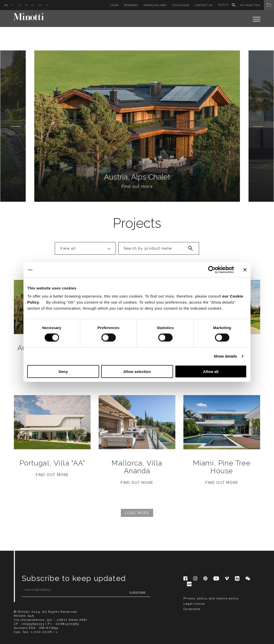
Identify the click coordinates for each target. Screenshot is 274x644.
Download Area (155, 5)
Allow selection (137, 371)
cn (40, 5)
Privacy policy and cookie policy (211, 598)
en (6, 5)
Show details (225, 356)
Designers (131, 5)
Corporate (192, 609)
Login (114, 5)
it (13, 5)
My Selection (257, 5)
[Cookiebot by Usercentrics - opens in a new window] (212, 270)
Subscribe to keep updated (74, 578)
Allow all (211, 371)
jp (47, 5)
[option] (137, 126)
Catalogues (181, 5)
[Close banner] (245, 270)
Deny (63, 371)
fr (26, 5)
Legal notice (194, 604)
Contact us (204, 5)
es (33, 5)
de (19, 5)
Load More (137, 513)
